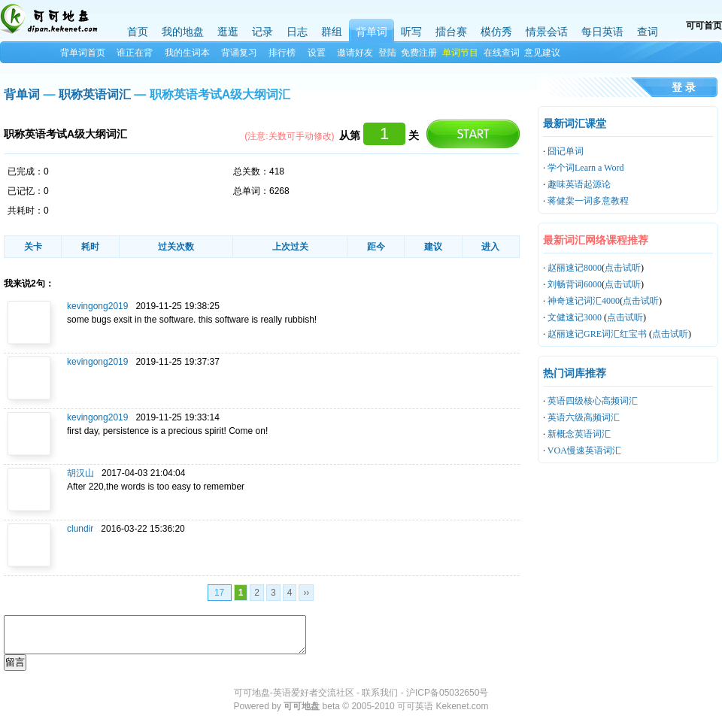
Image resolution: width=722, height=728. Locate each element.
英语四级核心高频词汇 (593, 401)
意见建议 (542, 53)
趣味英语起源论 (579, 184)
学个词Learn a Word (585, 168)
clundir (80, 529)
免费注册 (419, 53)
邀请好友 (355, 53)
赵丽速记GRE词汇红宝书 (598, 334)
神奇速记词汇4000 (584, 301)
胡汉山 (80, 473)
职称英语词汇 (95, 94)
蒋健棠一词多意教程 (588, 201)
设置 (317, 53)
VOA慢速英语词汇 (584, 450)
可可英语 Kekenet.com (443, 706)
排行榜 (282, 53)
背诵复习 (239, 53)
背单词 (22, 94)
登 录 (684, 87)
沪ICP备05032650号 (447, 693)
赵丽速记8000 (575, 268)
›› (306, 593)
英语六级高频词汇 (584, 417)
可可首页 (704, 26)
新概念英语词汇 (579, 434)
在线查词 (502, 53)
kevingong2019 (97, 306)
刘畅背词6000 (575, 284)
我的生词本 (187, 53)
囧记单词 (566, 151)
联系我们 (380, 693)
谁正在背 (135, 53)
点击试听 (623, 268)
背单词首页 (83, 53)
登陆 (387, 53)
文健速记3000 (576, 317)
